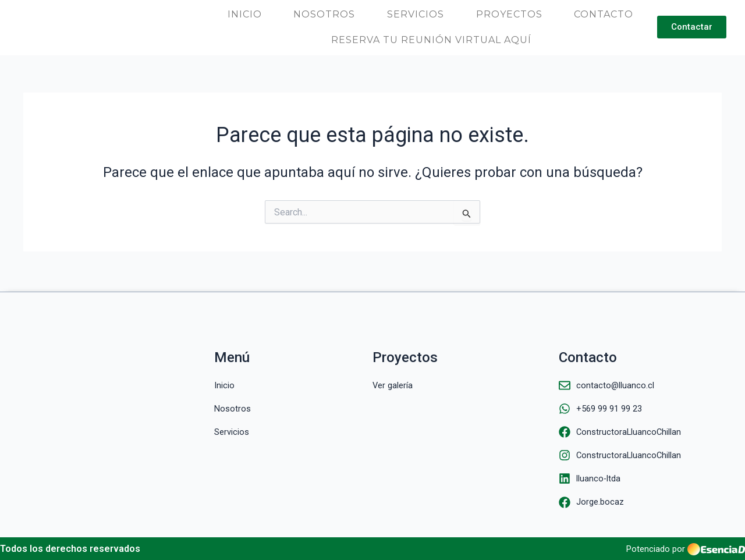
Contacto (604, 14)
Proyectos (509, 14)
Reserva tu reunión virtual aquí (431, 40)
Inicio (245, 14)
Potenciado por (654, 554)
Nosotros (324, 14)
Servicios (416, 14)
